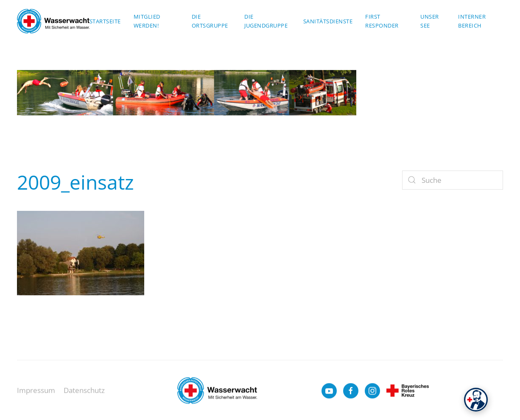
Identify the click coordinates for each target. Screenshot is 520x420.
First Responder (382, 21)
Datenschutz (84, 394)
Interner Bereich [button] (472, 21)
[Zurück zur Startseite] (53, 21)
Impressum (36, 394)
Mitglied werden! (147, 21)
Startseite (105, 21)
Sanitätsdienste (328, 21)
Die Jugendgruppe (266, 21)
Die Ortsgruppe (210, 21)
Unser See (430, 21)
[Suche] (453, 180)
